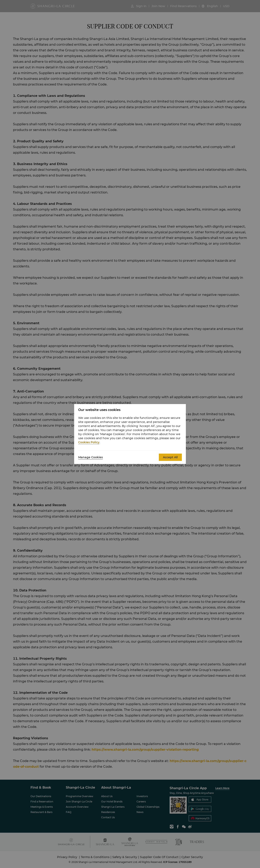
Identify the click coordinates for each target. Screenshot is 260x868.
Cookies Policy (89, 442)
